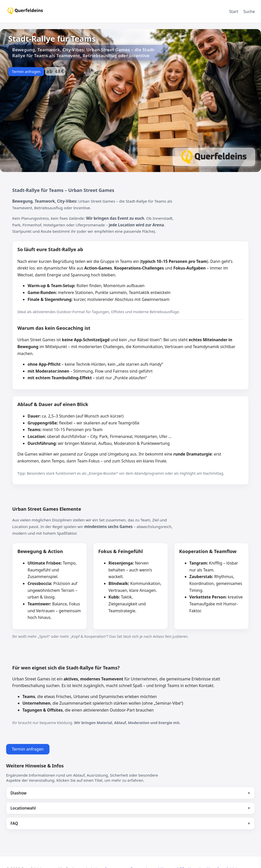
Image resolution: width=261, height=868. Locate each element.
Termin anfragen (26, 72)
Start (234, 11)
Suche (249, 11)
